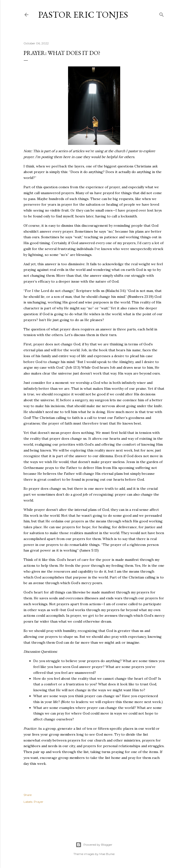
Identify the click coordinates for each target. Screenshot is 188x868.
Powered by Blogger (94, 845)
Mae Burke (107, 854)
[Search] (162, 14)
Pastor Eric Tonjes (83, 15)
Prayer (39, 802)
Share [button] (28, 795)
